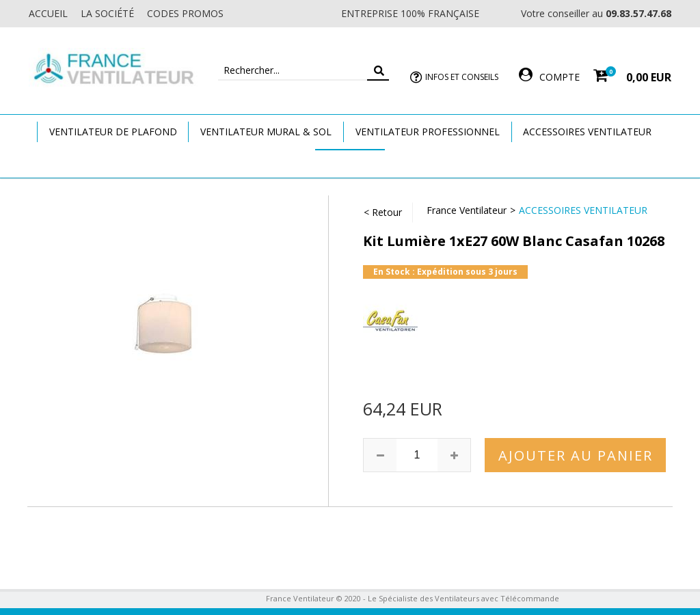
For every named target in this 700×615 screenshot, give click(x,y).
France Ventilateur (467, 210)
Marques (350, 163)
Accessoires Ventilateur (587, 132)
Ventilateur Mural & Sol (266, 132)
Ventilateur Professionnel (428, 132)
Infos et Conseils (462, 77)
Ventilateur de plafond (113, 132)
